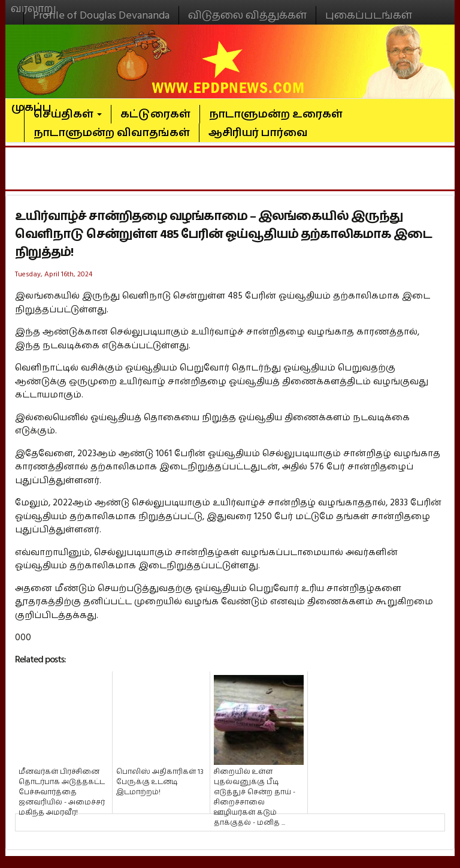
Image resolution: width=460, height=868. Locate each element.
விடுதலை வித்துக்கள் (247, 15)
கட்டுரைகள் (155, 114)
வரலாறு (34, 4)
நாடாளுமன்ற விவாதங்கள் (112, 133)
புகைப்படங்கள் (369, 15)
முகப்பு (31, 103)
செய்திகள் (68, 114)
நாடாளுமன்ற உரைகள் (276, 114)
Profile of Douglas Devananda (101, 15)
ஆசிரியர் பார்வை (258, 133)
